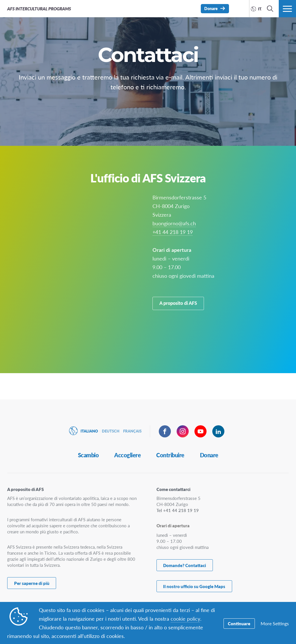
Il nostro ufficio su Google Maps (194, 587)
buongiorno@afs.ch (174, 251)
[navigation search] (270, 9)
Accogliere (127, 457)
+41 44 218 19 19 (173, 260)
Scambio (88, 457)
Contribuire (170, 457)
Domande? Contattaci (185, 567)
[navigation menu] (287, 9)
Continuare (239, 623)
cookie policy (185, 618)
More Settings (275, 623)
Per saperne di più (32, 584)
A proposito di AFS (178, 333)
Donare (209, 457)
